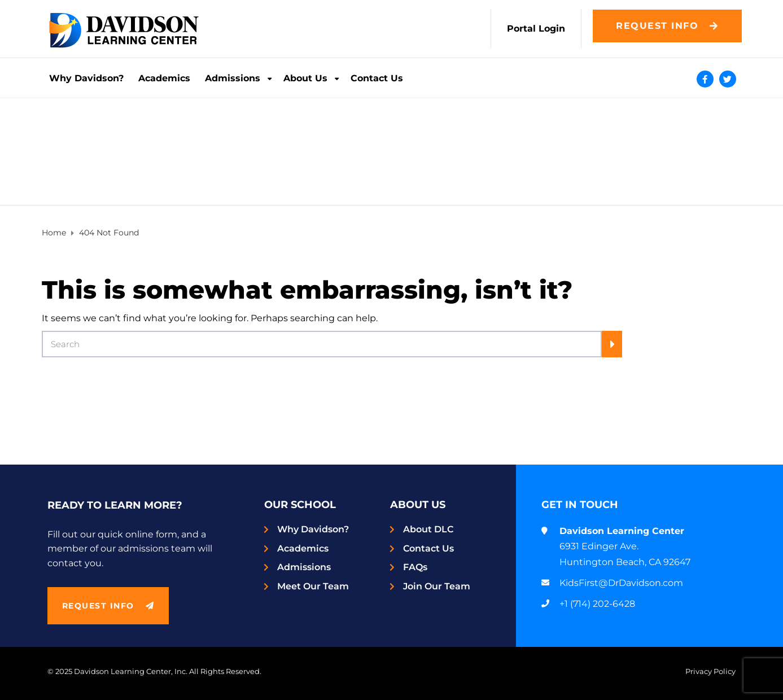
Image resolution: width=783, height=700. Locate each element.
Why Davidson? (86, 78)
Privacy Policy (710, 671)
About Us (305, 78)
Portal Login (536, 29)
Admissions (233, 78)
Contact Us (377, 78)
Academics (164, 78)
